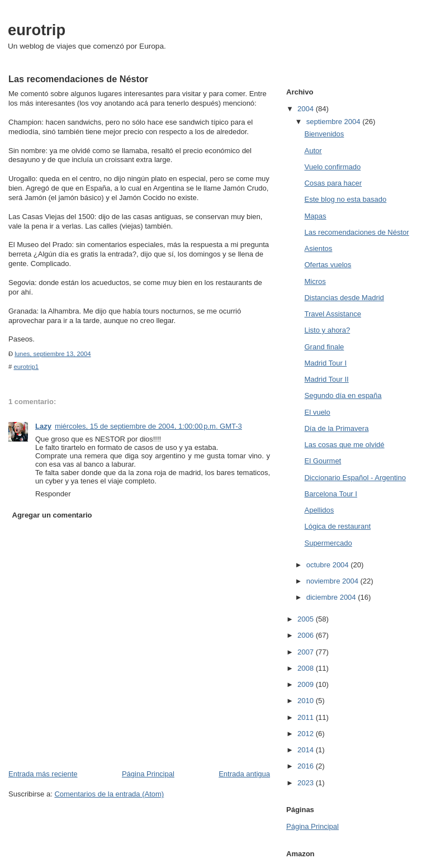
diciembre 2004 (332, 597)
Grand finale (324, 347)
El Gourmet (323, 461)
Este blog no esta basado (345, 199)
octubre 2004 (329, 565)
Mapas (315, 216)
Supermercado (328, 543)
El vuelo (317, 412)
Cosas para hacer (333, 183)
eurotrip (37, 30)
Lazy (43, 426)
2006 (307, 635)
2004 (307, 109)
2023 (307, 783)
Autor (313, 151)
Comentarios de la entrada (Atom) (109, 794)
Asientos (318, 248)
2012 (307, 734)
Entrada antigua (244, 774)
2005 (307, 619)
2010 (307, 701)
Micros (315, 281)
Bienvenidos (324, 134)
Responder (53, 494)
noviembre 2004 (333, 581)
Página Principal (148, 774)
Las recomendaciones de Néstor (356, 232)
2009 (307, 684)
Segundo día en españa (343, 395)
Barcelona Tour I (330, 494)
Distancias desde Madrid (344, 298)
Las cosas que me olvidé (344, 445)
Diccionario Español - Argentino (355, 478)
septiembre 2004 (334, 122)
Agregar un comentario (52, 515)
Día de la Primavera (336, 428)
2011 (307, 717)
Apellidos (319, 510)
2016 (307, 766)
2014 (307, 750)
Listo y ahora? (327, 330)
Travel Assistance (332, 314)
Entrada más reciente (43, 774)
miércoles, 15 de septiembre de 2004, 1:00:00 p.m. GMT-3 (148, 426)
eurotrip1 (26, 367)
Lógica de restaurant (337, 526)
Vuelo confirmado (332, 167)
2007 (307, 652)
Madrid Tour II (326, 379)
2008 (307, 668)
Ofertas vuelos (328, 265)
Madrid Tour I (325, 363)
